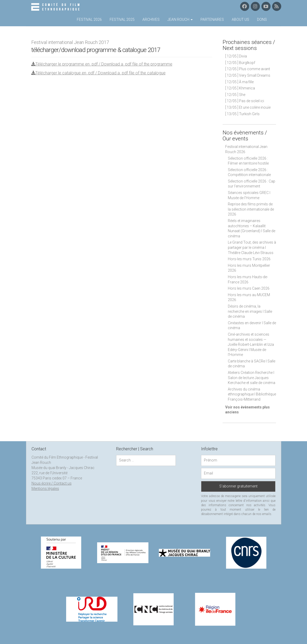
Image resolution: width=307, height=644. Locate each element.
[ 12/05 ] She (235, 95)
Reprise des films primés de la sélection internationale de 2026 (251, 209)
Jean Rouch (180, 19)
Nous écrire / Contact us (52, 483)
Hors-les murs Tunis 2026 (249, 259)
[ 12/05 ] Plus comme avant (248, 69)
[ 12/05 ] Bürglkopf (240, 63)
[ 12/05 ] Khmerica (240, 88)
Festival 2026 (89, 19)
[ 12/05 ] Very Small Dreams (248, 75)
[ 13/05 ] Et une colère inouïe (248, 107)
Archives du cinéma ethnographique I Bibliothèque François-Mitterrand (252, 394)
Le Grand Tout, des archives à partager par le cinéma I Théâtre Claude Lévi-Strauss (252, 247)
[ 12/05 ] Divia (236, 56)
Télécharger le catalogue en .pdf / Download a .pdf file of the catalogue (98, 73)
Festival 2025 (122, 19)
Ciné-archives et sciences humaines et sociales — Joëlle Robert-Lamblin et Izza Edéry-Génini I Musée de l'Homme (251, 344)
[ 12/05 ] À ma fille (239, 82)
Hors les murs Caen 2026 (249, 288)
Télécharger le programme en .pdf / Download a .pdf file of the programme (102, 64)
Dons (262, 19)
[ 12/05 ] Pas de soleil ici (245, 101)
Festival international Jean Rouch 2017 (70, 42)
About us (240, 19)
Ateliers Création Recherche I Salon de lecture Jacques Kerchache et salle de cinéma (252, 378)
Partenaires (212, 19)
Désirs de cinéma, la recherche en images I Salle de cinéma (250, 311)
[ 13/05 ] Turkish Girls (242, 114)
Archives (151, 19)
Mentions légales (45, 489)
